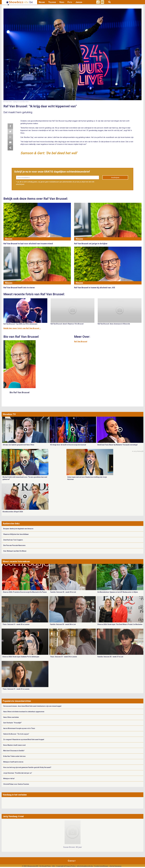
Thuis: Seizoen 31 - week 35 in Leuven (16, 624)
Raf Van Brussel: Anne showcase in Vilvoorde (114, 324)
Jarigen (79, 2)
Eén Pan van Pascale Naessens (14, 545)
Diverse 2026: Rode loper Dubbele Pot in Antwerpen (21, 657)
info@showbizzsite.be (85, 866)
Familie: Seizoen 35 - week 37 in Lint (110, 657)
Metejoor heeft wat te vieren (13, 762)
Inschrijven (115, 178)
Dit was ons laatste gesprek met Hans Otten (19, 445)
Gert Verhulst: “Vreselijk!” (12, 723)
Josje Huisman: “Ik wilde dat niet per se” (18, 773)
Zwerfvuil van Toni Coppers (13, 540)
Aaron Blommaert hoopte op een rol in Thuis (19, 728)
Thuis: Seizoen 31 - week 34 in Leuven (63, 657)
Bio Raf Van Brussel (20, 392)
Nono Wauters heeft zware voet (14, 745)
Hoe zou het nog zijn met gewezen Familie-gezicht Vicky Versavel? (27, 767)
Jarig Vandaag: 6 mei (13, 816)
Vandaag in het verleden (15, 795)
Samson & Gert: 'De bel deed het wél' (49, 153)
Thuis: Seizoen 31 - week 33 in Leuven (16, 689)
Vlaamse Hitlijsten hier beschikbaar (16, 534)
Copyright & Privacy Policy (66, 866)
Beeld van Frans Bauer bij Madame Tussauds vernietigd (117, 445)
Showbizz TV (9, 414)
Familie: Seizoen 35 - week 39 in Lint (63, 592)
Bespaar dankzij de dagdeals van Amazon (18, 529)
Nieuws (42, 2)
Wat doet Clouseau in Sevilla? (14, 751)
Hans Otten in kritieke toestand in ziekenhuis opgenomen (24, 712)
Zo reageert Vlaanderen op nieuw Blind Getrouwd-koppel (24, 739)
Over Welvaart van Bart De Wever (15, 551)
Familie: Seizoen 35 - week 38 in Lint (63, 624)
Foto (70, 2)
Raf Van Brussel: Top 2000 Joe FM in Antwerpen (20, 324)
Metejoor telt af (9, 779)
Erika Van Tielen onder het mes (14, 756)
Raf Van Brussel (81, 341)
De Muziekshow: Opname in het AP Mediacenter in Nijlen (118, 592)
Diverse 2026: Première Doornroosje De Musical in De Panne (25, 592)
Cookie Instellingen (101, 866)
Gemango (118, 866)
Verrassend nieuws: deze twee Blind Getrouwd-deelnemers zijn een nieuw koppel (32, 706)
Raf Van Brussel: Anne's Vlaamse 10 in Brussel (67, 324)
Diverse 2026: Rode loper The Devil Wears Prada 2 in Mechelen (120, 624)
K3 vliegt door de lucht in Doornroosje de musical (68, 445)
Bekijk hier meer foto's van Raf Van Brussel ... (22, 328)
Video (62, 2)
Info (54, 866)
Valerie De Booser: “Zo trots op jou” (16, 734)
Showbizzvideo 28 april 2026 (13, 512)
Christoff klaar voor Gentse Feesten (16, 784)
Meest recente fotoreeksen (16, 561)
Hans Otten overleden (11, 717)
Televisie (52, 2)
